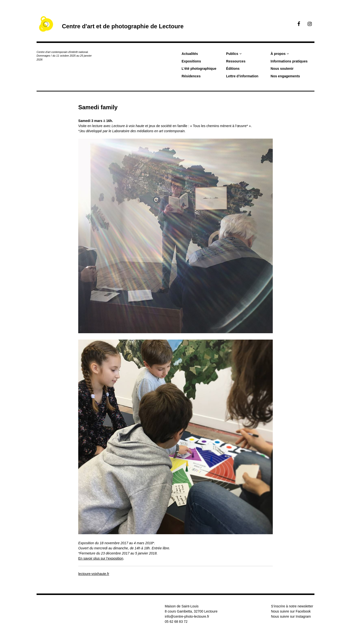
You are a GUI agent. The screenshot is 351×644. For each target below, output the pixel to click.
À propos (278, 54)
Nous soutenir (282, 69)
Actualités (190, 54)
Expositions (191, 61)
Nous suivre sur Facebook (291, 611)
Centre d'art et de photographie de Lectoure (123, 26)
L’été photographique (199, 69)
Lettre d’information (242, 76)
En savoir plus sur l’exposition (101, 558)
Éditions (233, 69)
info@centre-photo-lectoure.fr (187, 616)
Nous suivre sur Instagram (291, 616)
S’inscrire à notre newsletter (292, 606)
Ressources (236, 61)
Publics (232, 54)
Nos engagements (285, 76)
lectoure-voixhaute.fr (94, 574)
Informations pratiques (289, 61)
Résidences (191, 76)
